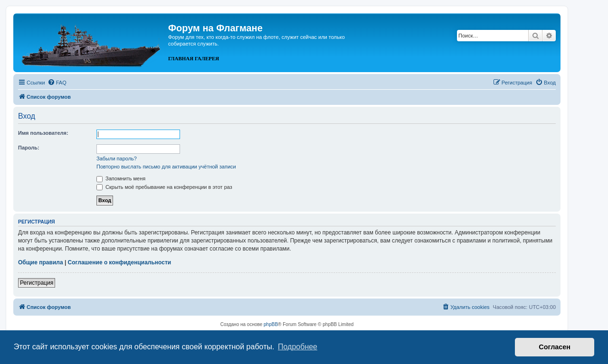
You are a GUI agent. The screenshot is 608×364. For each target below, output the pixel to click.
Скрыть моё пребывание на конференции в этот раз (164, 187)
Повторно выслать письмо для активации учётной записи (166, 167)
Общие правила (41, 262)
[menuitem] (57, 83)
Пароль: (29, 148)
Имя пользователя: (43, 133)
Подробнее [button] (298, 347)
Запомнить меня (121, 178)
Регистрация (37, 283)
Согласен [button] (555, 347)
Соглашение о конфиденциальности (120, 262)
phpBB (271, 324)
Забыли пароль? (117, 159)
